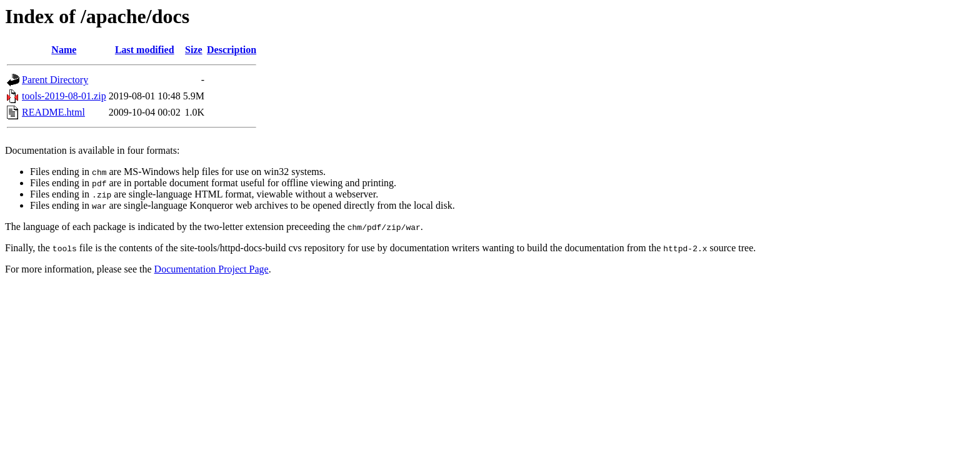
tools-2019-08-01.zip (64, 96)
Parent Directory (55, 80)
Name (64, 50)
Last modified (145, 50)
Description (232, 50)
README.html (53, 112)
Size (194, 50)
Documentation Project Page (212, 269)
